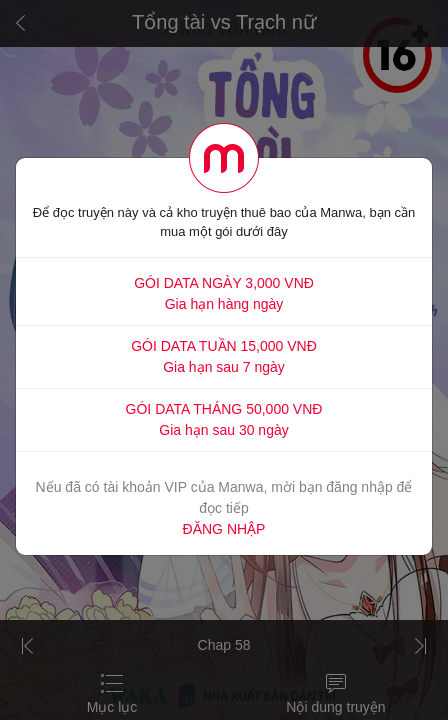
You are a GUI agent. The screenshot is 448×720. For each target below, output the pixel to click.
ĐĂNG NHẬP (224, 529)
